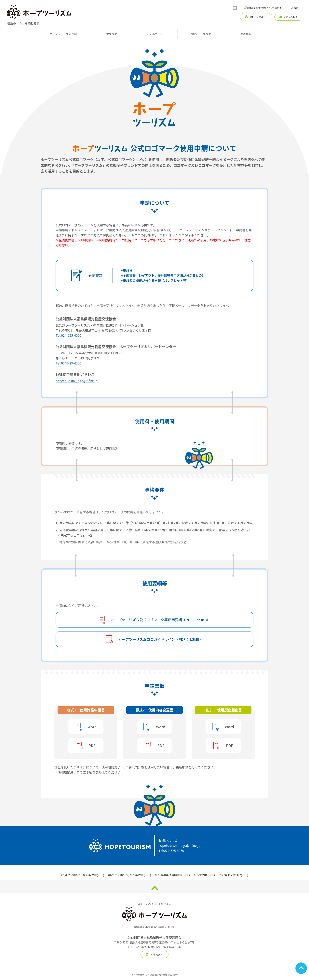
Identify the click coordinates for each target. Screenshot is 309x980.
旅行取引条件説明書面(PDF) (172, 875)
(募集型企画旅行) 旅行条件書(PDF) (129, 875)
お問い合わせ (154, 954)
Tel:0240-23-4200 (68, 363)
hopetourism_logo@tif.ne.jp (77, 381)
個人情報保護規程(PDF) (233, 875)
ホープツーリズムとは (63, 34)
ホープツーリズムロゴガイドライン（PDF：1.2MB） (161, 639)
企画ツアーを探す (200, 34)
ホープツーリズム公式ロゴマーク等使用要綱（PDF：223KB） (161, 620)
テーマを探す (109, 34)
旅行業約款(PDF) (204, 875)
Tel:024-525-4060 (68, 335)
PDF (92, 745)
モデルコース (155, 34)
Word (92, 727)
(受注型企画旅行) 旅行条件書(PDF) (83, 875)
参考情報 (246, 34)
